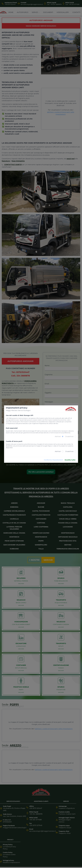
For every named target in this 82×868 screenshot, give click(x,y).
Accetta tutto (70, 460)
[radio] (63, 436)
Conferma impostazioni (53, 460)
